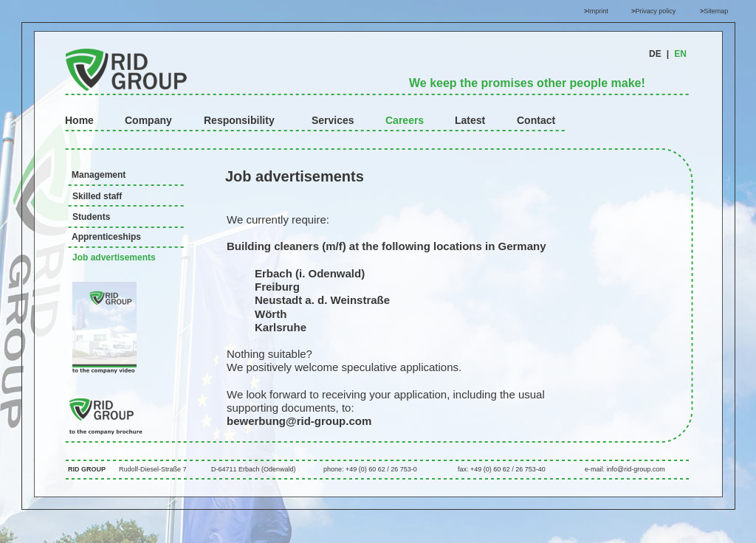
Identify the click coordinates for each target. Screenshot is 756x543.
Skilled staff (97, 196)
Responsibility (239, 120)
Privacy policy (655, 11)
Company (148, 120)
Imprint (598, 11)
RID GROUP (87, 469)
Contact (536, 120)
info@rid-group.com (636, 469)
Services (333, 120)
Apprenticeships (106, 237)
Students (91, 217)
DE (655, 54)
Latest (470, 120)
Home (79, 120)
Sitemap (716, 11)
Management (99, 175)
